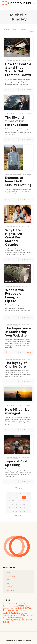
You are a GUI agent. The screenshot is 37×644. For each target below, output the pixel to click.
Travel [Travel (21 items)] (18, 620)
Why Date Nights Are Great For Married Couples (14, 237)
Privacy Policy (11, 576)
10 (20, 497)
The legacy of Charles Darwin (17, 365)
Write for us (10, 590)
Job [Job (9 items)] (5, 613)
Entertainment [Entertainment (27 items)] (24, 606)
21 (17, 504)
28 (20, 508)
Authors (23, 30)
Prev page (18, 488)
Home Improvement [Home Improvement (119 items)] (17, 609)
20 (13, 504)
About (8, 580)
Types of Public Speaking (17, 463)
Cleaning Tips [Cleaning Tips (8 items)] (25, 604)
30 (28, 508)
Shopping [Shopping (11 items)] (20, 618)
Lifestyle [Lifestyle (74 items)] (11, 613)
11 (24, 497)
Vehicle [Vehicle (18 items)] (24, 620)
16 (20, 501)
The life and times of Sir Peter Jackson (17, 121)
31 (13, 511)
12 (28, 497)
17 (24, 501)
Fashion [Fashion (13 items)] (6, 608)
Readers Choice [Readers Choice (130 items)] (20, 615)
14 (13, 501)
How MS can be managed (17, 411)
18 (28, 501)
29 (24, 508)
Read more (29, 90)
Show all (30, 31)
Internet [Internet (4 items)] (30, 611)
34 (24, 511)
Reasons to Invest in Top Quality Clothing (18, 181)
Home (8, 573)
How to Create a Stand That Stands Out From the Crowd (18, 69)
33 (20, 511)
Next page (18, 515)
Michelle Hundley (13, 60)
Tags (16, 30)
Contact (9, 587)
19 (9, 504)
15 (17, 501)
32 (17, 511)
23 (24, 504)
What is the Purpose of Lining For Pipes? (15, 295)
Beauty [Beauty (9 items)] (6, 604)
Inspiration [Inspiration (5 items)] (24, 611)
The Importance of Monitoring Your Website (18, 332)
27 (17, 508)
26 (13, 508)
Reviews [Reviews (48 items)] (12, 617)
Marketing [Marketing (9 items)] (20, 613)
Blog (8, 583)
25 (9, 508)
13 (9, 501)
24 (28, 504)
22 (20, 504)
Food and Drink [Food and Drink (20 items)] (16, 608)
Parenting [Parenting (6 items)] (6, 616)
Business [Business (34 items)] (16, 604)
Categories (8, 30)
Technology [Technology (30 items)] (9, 620)
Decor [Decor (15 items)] (6, 606)
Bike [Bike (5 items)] (10, 604)
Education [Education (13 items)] (13, 606)
